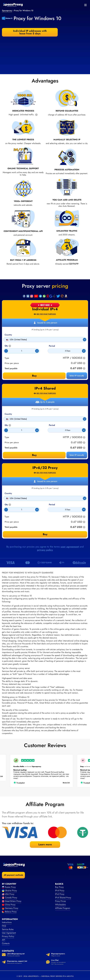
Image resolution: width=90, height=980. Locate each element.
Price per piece (12, 363)
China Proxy (10, 905)
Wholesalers (60, 905)
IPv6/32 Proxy (45, 468)
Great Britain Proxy (13, 901)
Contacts (6, 943)
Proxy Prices (60, 901)
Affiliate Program (63, 908)
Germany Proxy (12, 908)
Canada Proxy (11, 898)
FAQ (4, 926)
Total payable (11, 368)
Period (52, 346)
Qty (8, 346)
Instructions (7, 922)
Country (8, 335)
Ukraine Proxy (11, 891)
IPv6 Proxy (60, 894)
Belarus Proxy (11, 912)
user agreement (70, 547)
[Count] (22, 351)
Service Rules (8, 929)
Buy (34, 376)
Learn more (45, 844)
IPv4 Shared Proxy (63, 898)
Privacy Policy (8, 936)
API (4, 940)
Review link (63, 783)
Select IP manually (77, 376)
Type (7, 358)
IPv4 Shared (45, 388)
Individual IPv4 (45, 309)
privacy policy (45, 550)
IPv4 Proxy (60, 891)
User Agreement (9, 933)
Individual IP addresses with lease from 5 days (30, 32)
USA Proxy (10, 894)
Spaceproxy (7, 11)
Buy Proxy (59, 887)
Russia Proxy (10, 887)
